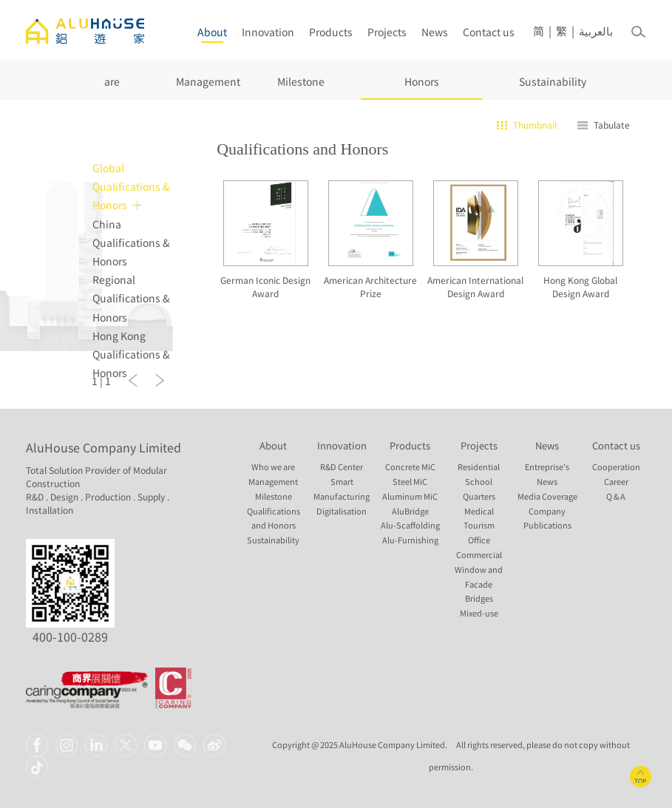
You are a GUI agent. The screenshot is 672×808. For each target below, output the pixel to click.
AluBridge (410, 511)
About (212, 32)
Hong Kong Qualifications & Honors (131, 354)
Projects (387, 32)
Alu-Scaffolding (410, 525)
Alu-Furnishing (410, 540)
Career (616, 482)
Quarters (479, 496)
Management (208, 81)
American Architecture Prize (370, 287)
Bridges (479, 598)
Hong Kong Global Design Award (580, 287)
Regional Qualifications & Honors (131, 298)
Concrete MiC (410, 467)
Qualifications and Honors (422, 67)
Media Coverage (547, 496)
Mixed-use (479, 613)
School (479, 482)
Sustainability (553, 81)
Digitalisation (342, 511)
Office (479, 540)
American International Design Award (475, 287)
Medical (479, 511)
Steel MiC (410, 482)
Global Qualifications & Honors (131, 186)
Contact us (489, 32)
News (435, 32)
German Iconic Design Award (265, 287)
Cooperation (616, 467)
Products (331, 32)
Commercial (479, 555)
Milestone (301, 81)
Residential (479, 467)
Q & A (616, 496)
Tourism (479, 525)
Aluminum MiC (410, 496)
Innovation (268, 32)
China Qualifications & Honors (131, 242)
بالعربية (596, 31)
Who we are (112, 67)
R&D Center (342, 467)
